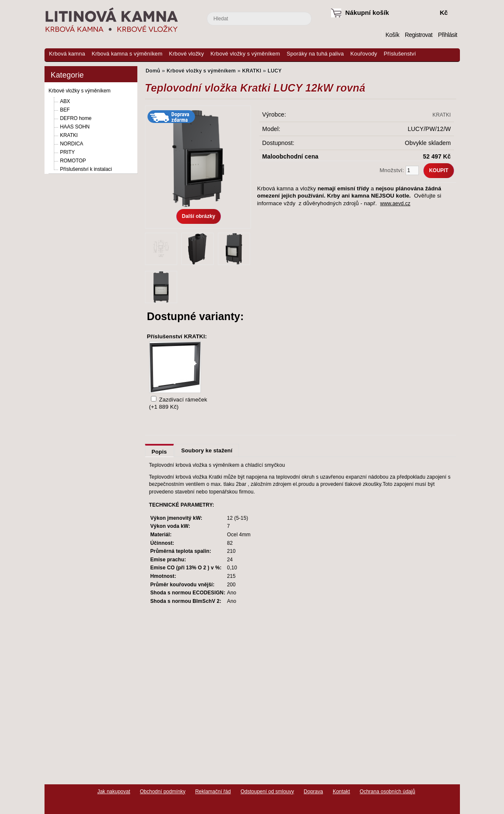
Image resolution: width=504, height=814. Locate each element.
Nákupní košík (367, 13)
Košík (392, 35)
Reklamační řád (213, 792)
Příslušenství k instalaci (86, 169)
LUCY (274, 71)
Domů (376, 35)
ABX (65, 101)
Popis (159, 452)
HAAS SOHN (75, 127)
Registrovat (419, 35)
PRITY (68, 152)
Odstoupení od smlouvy (267, 792)
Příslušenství (400, 54)
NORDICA (72, 144)
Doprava (313, 792)
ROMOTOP (73, 161)
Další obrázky (199, 216)
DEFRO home (76, 118)
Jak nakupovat (114, 792)
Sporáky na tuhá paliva (315, 54)
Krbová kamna (67, 54)
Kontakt (341, 792)
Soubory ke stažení (207, 450)
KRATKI (69, 135)
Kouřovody (364, 54)
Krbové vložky (187, 54)
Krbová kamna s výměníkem (127, 54)
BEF (65, 110)
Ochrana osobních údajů (388, 792)
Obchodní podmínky (163, 792)
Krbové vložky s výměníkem (245, 54)
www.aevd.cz (395, 203)
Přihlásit (447, 35)
